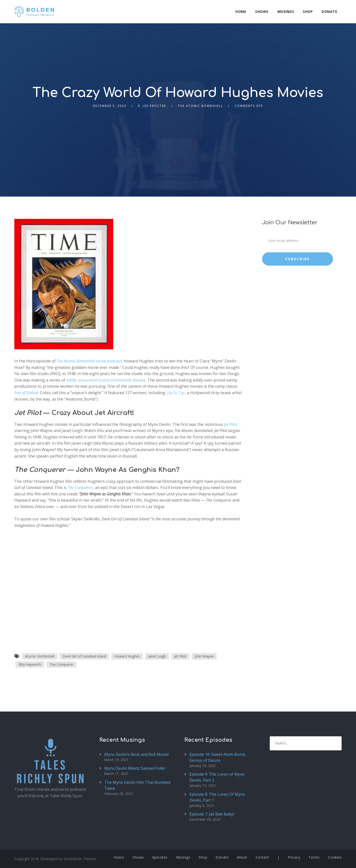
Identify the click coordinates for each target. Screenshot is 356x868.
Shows (262, 12)
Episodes (160, 857)
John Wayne (204, 656)
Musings (286, 12)
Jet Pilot (180, 656)
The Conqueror (80, 487)
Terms (314, 857)
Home (241, 12)
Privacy (294, 857)
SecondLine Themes (80, 859)
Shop (308, 12)
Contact (262, 857)
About (242, 857)
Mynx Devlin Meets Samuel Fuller (135, 768)
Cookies (335, 857)
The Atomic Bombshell (200, 106)
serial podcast (89, 361)
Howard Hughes (127, 656)
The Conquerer (61, 664)
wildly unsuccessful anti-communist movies (106, 380)
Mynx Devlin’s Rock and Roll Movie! (136, 754)
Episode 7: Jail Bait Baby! (212, 814)
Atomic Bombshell (40, 656)
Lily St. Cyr (176, 393)
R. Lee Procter (152, 106)
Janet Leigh (157, 656)
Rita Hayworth (30, 664)
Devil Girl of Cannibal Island (84, 656)
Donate (329, 12)
